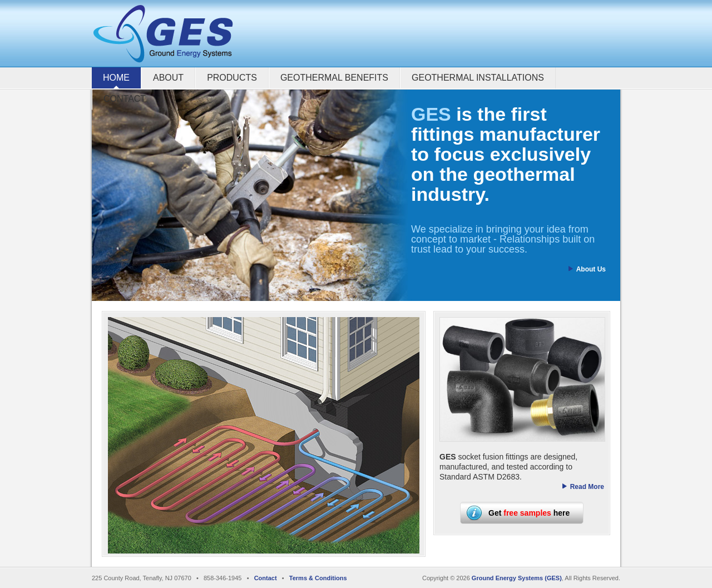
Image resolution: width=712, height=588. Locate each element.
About (168, 78)
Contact (125, 99)
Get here (529, 513)
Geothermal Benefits (334, 78)
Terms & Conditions (318, 578)
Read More (587, 487)
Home (116, 78)
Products (232, 78)
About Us (591, 269)
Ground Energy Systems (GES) (517, 578)
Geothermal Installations (478, 78)
